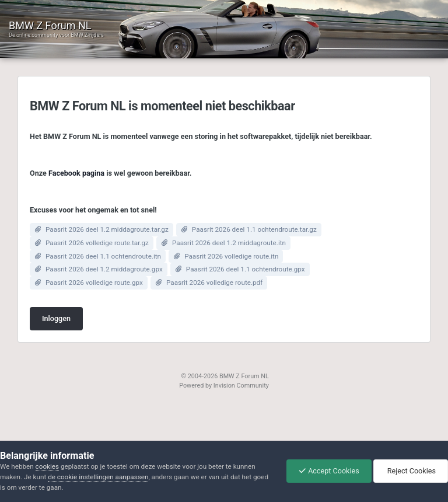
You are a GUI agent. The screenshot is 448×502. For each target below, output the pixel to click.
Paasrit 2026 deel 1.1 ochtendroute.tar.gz (254, 229)
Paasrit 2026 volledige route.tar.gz (97, 243)
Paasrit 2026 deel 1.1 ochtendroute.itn (103, 256)
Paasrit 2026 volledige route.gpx (94, 283)
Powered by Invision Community (224, 386)
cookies (47, 466)
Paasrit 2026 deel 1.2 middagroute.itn (229, 243)
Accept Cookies (329, 471)
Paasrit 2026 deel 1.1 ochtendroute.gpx (246, 269)
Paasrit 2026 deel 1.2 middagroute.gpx (104, 269)
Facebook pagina (76, 173)
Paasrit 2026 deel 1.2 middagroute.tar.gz (107, 229)
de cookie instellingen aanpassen (98, 477)
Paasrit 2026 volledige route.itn (231, 256)
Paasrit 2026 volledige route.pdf (214, 283)
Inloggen (56, 318)
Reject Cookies (411, 471)
